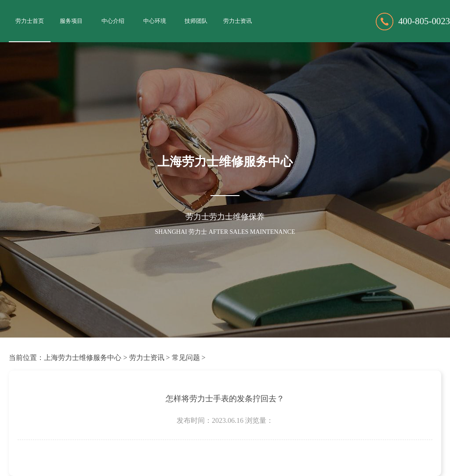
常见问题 (186, 358)
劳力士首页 (30, 21)
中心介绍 (113, 21)
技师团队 (196, 21)
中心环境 (155, 21)
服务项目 (71, 21)
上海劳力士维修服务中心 (83, 358)
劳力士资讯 (238, 21)
